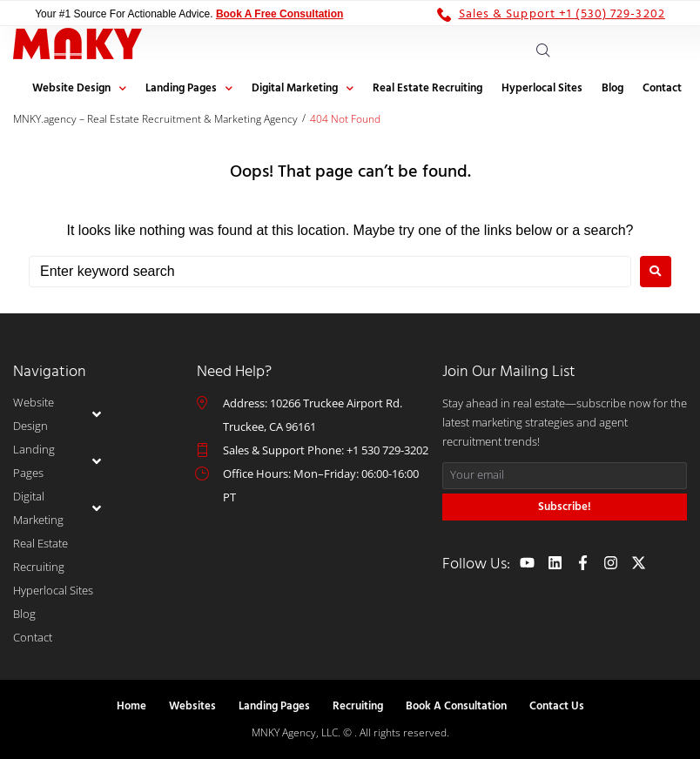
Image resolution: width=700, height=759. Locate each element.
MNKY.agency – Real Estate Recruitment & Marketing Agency (155, 119)
